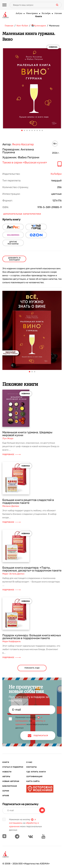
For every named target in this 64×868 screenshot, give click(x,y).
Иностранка (32, 14)
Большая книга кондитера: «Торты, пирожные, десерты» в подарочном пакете (32, 569)
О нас (29, 762)
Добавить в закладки (14, 259)
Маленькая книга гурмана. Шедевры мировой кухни (27, 434)
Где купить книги (36, 772)
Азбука (19, 14)
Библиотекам (10, 786)
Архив (6, 796)
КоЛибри (46, 14)
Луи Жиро (8, 438)
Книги (39, 17)
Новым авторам (11, 781)
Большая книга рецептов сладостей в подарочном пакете (28, 501)
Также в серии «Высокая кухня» (25, 163)
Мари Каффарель (12, 641)
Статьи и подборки (13, 767)
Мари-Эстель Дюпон (13, 574)
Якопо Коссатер (23, 144)
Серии (6, 791)
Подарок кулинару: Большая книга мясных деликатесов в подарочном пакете (32, 637)
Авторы (6, 777)
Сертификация (34, 777)
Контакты (32, 767)
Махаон (58, 14)
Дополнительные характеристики (22, 214)
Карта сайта (33, 781)
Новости (7, 772)
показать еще (32, 668)
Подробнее (11, 454)
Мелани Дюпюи (11, 506)
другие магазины (13, 243)
